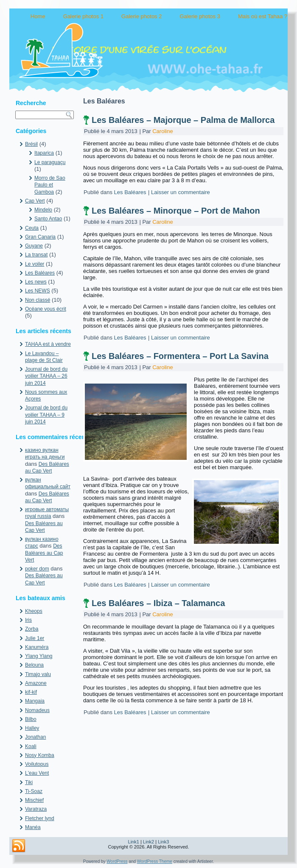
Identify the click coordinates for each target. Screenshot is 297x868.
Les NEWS (38, 291)
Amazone (36, 683)
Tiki (29, 782)
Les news (36, 282)
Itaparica (44, 153)
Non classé (38, 300)
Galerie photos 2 (141, 16)
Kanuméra (37, 647)
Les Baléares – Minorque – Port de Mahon (176, 211)
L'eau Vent (37, 773)
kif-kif (31, 692)
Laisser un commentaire (181, 192)
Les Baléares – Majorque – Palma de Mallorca (183, 120)
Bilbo (31, 719)
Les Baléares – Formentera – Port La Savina (180, 356)
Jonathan (35, 737)
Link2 (148, 842)
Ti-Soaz (34, 791)
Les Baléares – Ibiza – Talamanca (158, 603)
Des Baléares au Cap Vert (44, 553)
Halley (32, 728)
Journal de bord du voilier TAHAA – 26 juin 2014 (46, 376)
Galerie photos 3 (200, 16)
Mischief (34, 800)
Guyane (34, 246)
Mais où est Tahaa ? (263, 16)
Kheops (34, 611)
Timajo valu (38, 674)
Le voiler (35, 264)
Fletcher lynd (40, 818)
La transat (36, 255)
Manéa (33, 827)
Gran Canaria (40, 237)
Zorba (32, 629)
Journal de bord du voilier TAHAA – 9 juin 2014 (46, 415)
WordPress (117, 861)
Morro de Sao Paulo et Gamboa (50, 185)
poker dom (37, 569)
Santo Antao (48, 219)
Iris (28, 620)
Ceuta (32, 228)
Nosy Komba (40, 755)
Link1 (134, 842)
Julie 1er (35, 638)
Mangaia (35, 701)
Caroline (163, 131)
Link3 (163, 842)
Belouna (34, 665)
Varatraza (36, 809)
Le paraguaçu (50, 162)
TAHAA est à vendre (48, 344)
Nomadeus (37, 710)
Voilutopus (37, 764)
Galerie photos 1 (83, 16)
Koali (31, 746)
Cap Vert (35, 201)
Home (38, 16)
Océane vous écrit (46, 309)
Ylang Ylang (39, 656)
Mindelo (43, 210)
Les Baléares (40, 273)
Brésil (31, 144)
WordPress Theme (155, 861)
